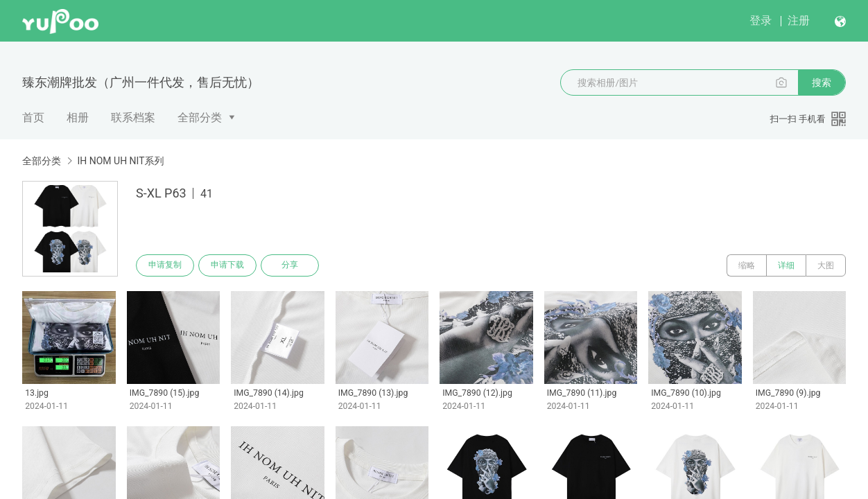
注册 (799, 20)
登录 (761, 20)
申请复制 (165, 265)
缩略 (747, 265)
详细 (786, 265)
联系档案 (133, 117)
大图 (826, 265)
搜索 (822, 82)
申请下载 (227, 265)
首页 (33, 117)
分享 (290, 265)
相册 (78, 117)
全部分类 (200, 117)
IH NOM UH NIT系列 (120, 161)
